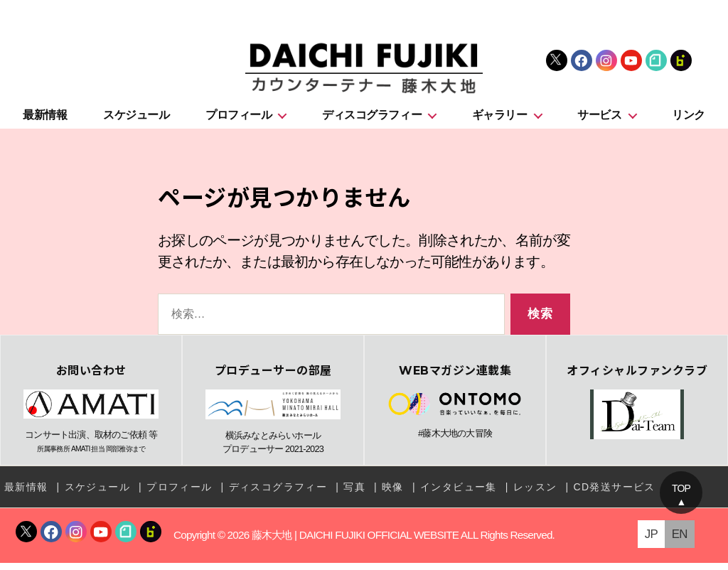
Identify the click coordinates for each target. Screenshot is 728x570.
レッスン (535, 494)
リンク (689, 122)
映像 (393, 494)
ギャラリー (500, 122)
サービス (599, 122)
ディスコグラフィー (372, 122)
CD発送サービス (614, 494)
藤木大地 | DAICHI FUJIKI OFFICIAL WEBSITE (355, 543)
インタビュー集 (459, 494)
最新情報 (45, 122)
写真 (354, 494)
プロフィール (239, 122)
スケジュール (136, 122)
